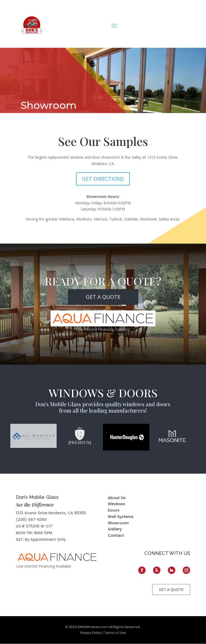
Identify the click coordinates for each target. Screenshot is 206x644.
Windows (117, 504)
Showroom (118, 523)
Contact (116, 535)
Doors (114, 510)
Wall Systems (121, 517)
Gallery (115, 529)
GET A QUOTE (103, 297)
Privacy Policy (91, 633)
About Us (117, 498)
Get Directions (103, 179)
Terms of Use (115, 633)
